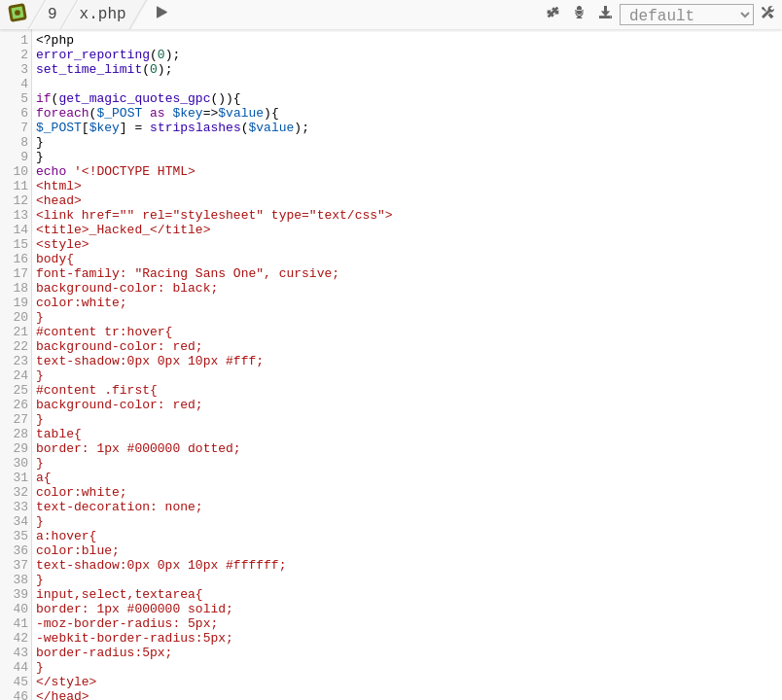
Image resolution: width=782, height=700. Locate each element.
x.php (103, 15)
